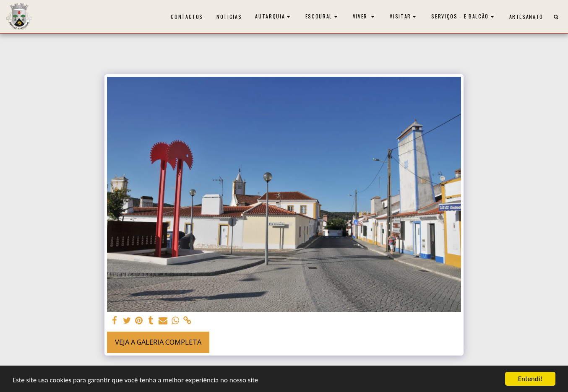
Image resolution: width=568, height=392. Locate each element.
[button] (274, 17)
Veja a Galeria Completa (158, 342)
